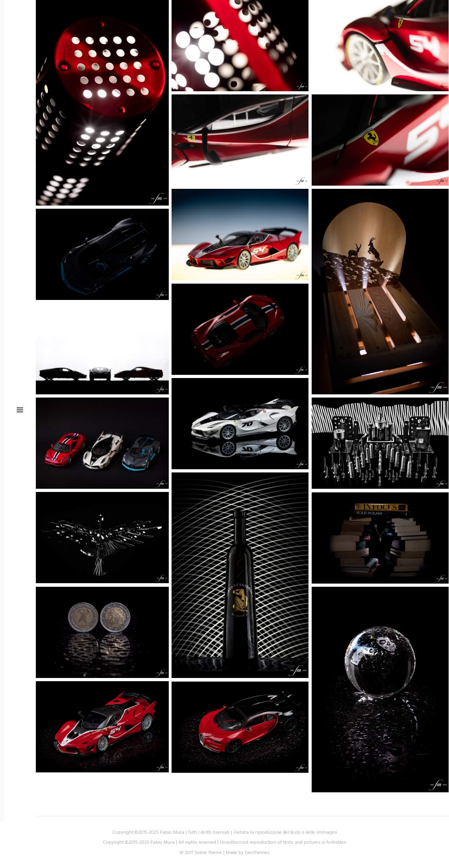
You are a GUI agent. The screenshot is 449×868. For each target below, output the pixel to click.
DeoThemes (257, 853)
